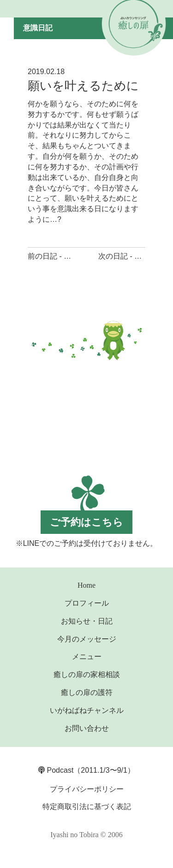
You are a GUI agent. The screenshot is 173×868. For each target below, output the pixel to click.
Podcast (56, 770)
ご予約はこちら (86, 522)
